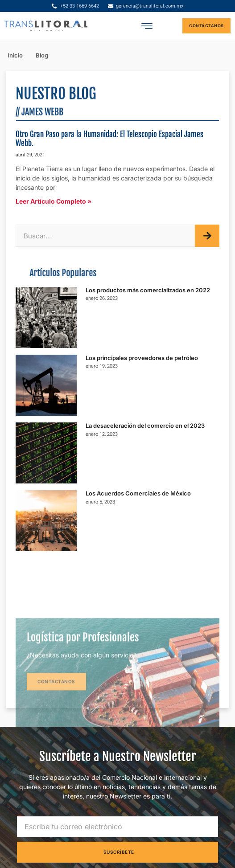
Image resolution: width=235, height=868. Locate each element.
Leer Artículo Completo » (54, 201)
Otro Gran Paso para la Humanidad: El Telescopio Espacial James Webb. (109, 139)
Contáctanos (56, 721)
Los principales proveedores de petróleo (142, 358)
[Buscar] (207, 236)
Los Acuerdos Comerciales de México (138, 493)
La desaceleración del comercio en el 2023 (145, 426)
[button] (147, 26)
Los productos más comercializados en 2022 (148, 290)
